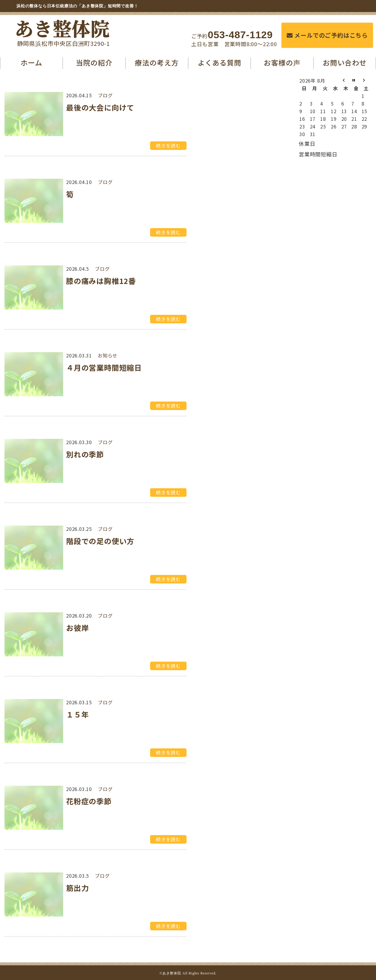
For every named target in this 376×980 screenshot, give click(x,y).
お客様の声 (282, 62)
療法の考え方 (157, 62)
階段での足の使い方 (100, 541)
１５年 (77, 714)
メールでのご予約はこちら (327, 35)
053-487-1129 (240, 35)
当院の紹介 (94, 62)
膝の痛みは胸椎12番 (101, 281)
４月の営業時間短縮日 (104, 367)
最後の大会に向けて (100, 107)
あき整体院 (62, 28)
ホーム (31, 62)
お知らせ (108, 355)
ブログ (105, 95)
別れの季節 (85, 454)
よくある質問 (220, 62)
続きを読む (168, 146)
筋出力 (77, 888)
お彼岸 (77, 628)
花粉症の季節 (89, 801)
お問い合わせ (345, 62)
